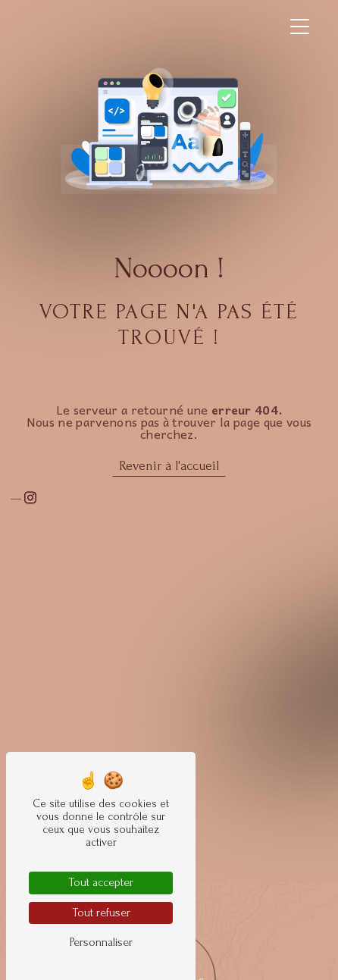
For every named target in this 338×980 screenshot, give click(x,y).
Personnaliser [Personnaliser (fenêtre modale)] (101, 942)
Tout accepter (101, 882)
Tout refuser (101, 913)
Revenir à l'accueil (169, 466)
